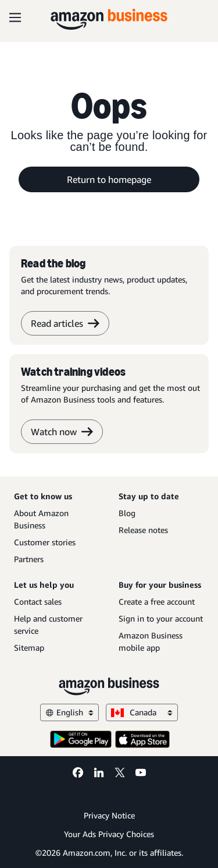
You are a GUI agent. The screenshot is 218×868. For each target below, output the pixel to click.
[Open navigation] (15, 17)
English (69, 712)
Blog (127, 513)
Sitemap (29, 648)
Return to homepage (109, 179)
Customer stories (45, 542)
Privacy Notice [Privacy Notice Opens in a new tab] (109, 815)
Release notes (143, 530)
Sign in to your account (161, 618)
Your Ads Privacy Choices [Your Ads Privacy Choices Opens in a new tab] (109, 834)
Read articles (65, 323)
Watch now (62, 432)
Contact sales (38, 601)
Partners (29, 559)
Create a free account (157, 601)
